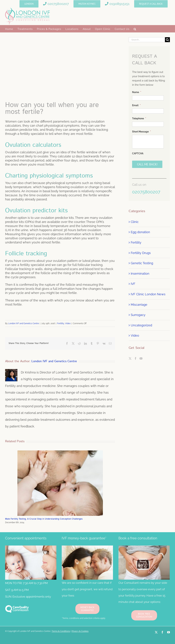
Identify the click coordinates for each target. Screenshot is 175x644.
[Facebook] (136, 358)
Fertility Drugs (141, 253)
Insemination (140, 274)
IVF (133, 284)
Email (136, 105)
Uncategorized (141, 325)
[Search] (167, 40)
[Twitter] (130, 358)
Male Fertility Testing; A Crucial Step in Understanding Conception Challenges (44, 519)
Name (137, 92)
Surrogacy (138, 315)
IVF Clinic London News (148, 294)
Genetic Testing (142, 263)
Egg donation (140, 232)
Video (68, 323)
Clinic (135, 222)
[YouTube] (141, 358)
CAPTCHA (138, 153)
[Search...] (147, 40)
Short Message (142, 132)
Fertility (61, 323)
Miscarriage (139, 305)
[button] (135, 29)
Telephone (139, 118)
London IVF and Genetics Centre (24, 323)
